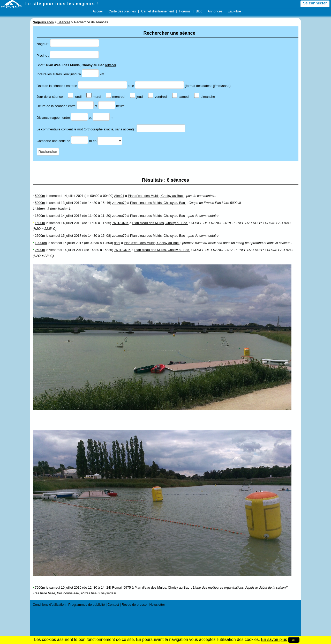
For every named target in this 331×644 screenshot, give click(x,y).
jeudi (137, 97)
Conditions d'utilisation (49, 605)
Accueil (98, 11)
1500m (40, 216)
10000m (41, 243)
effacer (111, 65)
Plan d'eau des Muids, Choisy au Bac (156, 196)
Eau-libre (234, 11)
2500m (40, 236)
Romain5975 (121, 587)
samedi (181, 97)
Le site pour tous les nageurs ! (62, 4)
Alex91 (119, 196)
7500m (40, 587)
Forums (185, 11)
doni (117, 243)
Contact (113, 605)
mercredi (115, 97)
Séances (64, 22)
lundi (75, 97)
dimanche (205, 97)
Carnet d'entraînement (158, 11)
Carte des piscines (122, 11)
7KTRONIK (120, 223)
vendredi (158, 97)
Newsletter (157, 605)
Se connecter (315, 3)
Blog (199, 11)
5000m (40, 196)
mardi (94, 97)
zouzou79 (119, 203)
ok (294, 640)
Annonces (215, 11)
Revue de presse (134, 605)
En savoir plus (274, 639)
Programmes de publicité (87, 605)
